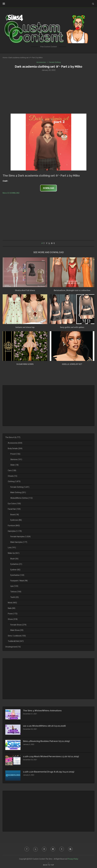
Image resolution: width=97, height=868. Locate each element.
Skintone (16, 459)
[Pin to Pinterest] (52, 243)
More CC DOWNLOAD (11, 193)
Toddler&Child (16, 641)
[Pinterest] (44, 849)
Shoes (13, 619)
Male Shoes (17, 630)
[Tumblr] (62, 849)
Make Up (14, 553)
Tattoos (16, 592)
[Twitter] (35, 849)
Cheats (13, 476)
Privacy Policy (73, 859)
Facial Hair (14, 509)
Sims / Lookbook (17, 636)
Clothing (14, 481)
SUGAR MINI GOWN (25, 364)
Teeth (15, 597)
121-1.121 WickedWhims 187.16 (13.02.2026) (44, 726)
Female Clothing (20, 487)
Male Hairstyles (19, 542)
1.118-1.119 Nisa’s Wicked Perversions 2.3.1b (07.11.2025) (51, 756)
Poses (13, 614)
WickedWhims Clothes (21, 498)
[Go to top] (48, 865)
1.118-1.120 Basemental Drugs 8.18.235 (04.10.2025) (49, 772)
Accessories (15, 443)
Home (5, 58)
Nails (12, 608)
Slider (14, 465)
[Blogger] (70, 849)
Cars (12, 470)
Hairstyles (15, 531)
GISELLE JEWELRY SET (72, 364)
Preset (15, 454)
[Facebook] (27, 849)
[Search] (93, 4)
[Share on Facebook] (47, 243)
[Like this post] (44, 243)
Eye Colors (14, 504)
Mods (12, 603)
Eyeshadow (17, 575)
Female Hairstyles (20, 537)
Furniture (14, 526)
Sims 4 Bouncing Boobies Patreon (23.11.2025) (46, 741)
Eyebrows (16, 520)
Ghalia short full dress (25, 290)
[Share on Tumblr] (54, 243)
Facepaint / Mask (19, 581)
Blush (14, 559)
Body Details (15, 448)
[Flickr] (53, 849)
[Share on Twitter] (49, 243)
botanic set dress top (25, 327)
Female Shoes (18, 625)
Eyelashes (16, 564)
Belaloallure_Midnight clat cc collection (72, 290)
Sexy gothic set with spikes (72, 327)
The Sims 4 (13, 437)
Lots (12, 548)
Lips (14, 586)
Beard (15, 515)
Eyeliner (15, 570)
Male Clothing (18, 492)
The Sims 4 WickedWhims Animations (42, 711)
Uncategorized (13, 647)
